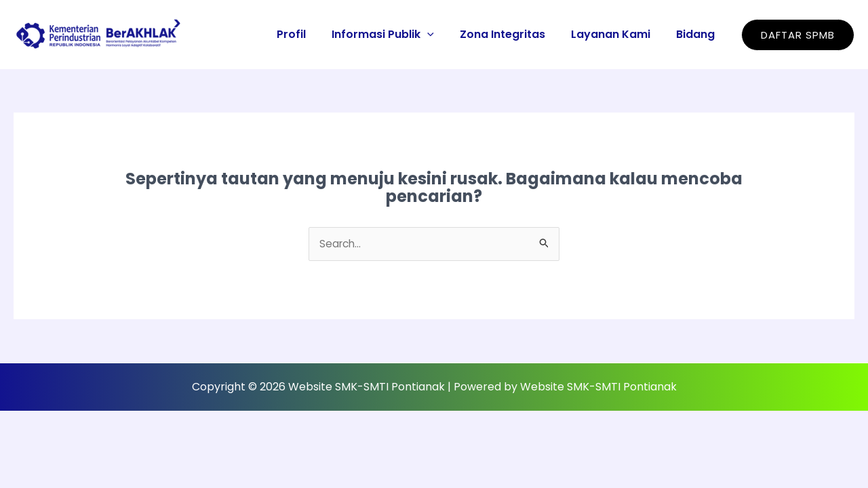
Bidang (697, 34)
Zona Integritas (513, 34)
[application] (441, 34)
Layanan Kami (617, 34)
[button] (798, 35)
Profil (310, 34)
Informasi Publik (397, 34)
